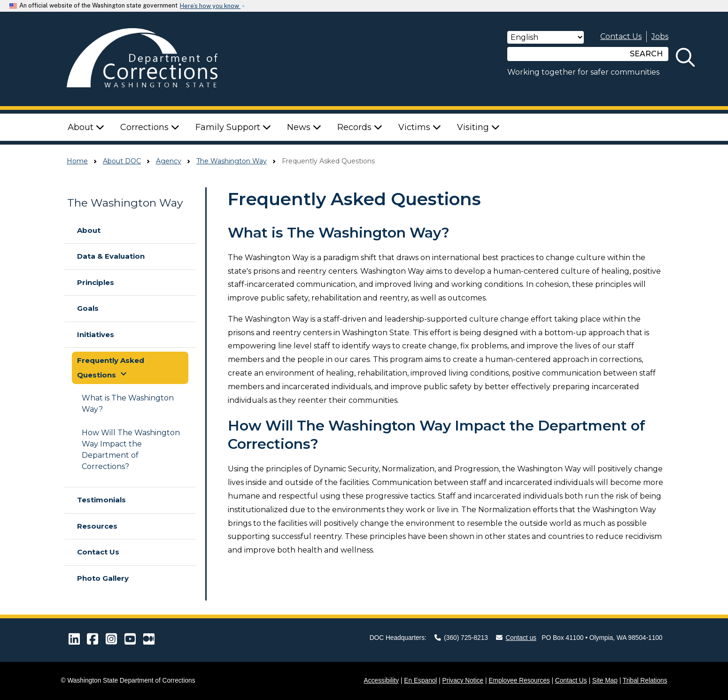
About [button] (86, 127)
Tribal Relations (645, 681)
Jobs (660, 36)
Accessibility (382, 681)
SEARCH (646, 54)
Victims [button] (420, 127)
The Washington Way (232, 161)
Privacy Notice (463, 681)
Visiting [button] (478, 127)
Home (77, 161)
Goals (88, 308)
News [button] (304, 127)
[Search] (566, 54)
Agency (169, 161)
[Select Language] (546, 37)
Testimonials (101, 500)
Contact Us (621, 36)
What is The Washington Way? (128, 404)
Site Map (605, 681)
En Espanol (420, 681)
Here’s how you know (210, 6)
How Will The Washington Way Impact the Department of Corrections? (131, 450)
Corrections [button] (150, 127)
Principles (96, 282)
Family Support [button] (233, 127)
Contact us (516, 638)
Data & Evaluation (111, 256)
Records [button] (360, 127)
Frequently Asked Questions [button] (111, 368)
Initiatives (96, 335)
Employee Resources (519, 681)
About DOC (122, 161)
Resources (97, 526)
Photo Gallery (103, 578)
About (89, 230)
